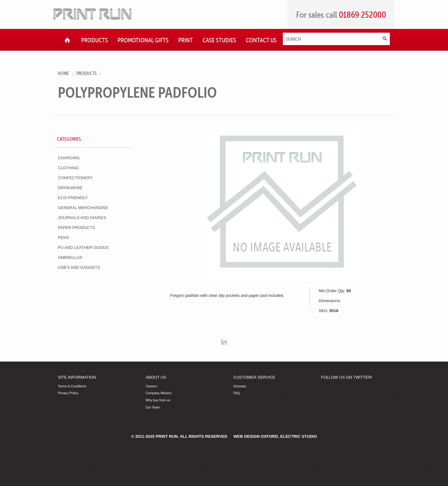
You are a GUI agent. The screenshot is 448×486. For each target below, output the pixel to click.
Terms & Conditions (72, 386)
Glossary (240, 386)
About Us (156, 377)
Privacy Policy (68, 393)
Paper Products (77, 228)
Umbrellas (70, 257)
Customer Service (254, 377)
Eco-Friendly (73, 198)
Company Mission (159, 393)
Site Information (77, 377)
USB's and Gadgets (79, 267)
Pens (63, 238)
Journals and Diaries (82, 218)
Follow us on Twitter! (347, 377)
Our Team (153, 407)
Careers (152, 386)
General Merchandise (83, 208)
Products (86, 73)
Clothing (68, 168)
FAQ (237, 393)
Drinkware (70, 188)
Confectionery (75, 178)
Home (63, 73)
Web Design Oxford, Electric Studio (275, 436)
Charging (69, 158)
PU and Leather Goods (83, 248)
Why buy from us (158, 400)
